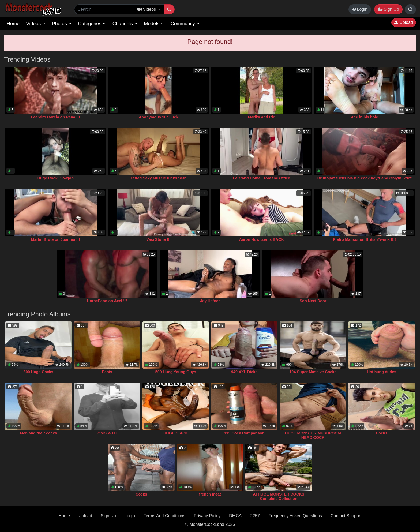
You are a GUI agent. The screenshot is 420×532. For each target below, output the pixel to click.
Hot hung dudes (382, 372)
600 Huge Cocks (38, 372)
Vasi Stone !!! (158, 239)
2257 (255, 516)
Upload (404, 22)
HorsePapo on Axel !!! (107, 301)
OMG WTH (107, 433)
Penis (107, 372)
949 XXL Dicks (244, 372)
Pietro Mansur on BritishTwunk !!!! (364, 239)
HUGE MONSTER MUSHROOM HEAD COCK (313, 435)
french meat (210, 494)
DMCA (235, 516)
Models (154, 24)
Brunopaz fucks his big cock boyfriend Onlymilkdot (365, 178)
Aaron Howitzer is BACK (262, 239)
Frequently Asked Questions (295, 516)
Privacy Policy (207, 516)
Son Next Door (313, 301)
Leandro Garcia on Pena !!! (55, 117)
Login (360, 9)
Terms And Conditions (164, 516)
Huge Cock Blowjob (56, 178)
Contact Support (346, 516)
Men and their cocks (38, 433)
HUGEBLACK (176, 433)
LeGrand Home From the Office (262, 178)
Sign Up (388, 9)
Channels (125, 24)
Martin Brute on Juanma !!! (56, 239)
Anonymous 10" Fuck (159, 117)
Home (13, 24)
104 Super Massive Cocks (313, 372)
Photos (62, 24)
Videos (36, 24)
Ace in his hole (365, 117)
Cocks (382, 433)
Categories (92, 24)
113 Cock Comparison (244, 433)
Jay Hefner (210, 301)
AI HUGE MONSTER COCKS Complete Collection (279, 496)
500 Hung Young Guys (176, 372)
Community (185, 24)
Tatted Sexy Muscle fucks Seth (158, 178)
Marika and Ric (261, 117)
